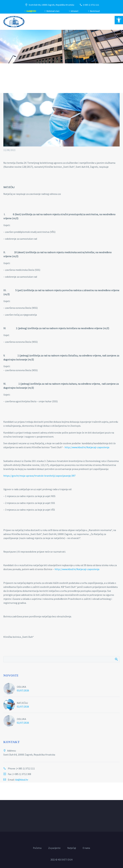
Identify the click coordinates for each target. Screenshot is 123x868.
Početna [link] (37, 848)
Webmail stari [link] (53, 11)
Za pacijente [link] (54, 848)
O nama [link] (86, 848)
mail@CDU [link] (31, 11)
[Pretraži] (61, 659)
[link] (119, 20)
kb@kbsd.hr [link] (22, 780)
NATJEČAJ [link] (22, 703)
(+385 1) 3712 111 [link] (91, 5)
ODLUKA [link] (21, 687)
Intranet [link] (75, 11)
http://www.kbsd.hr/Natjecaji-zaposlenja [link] (87, 447)
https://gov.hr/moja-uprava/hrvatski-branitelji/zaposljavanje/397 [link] (39, 476)
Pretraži (116, 659)
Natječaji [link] (72, 848)
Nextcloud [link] (95, 11)
